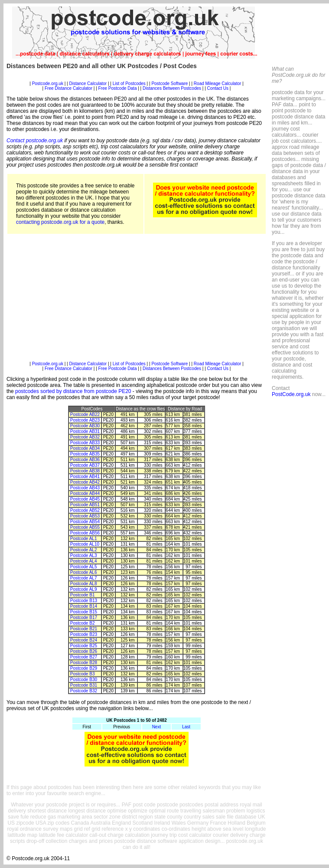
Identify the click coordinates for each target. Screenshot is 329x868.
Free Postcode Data (118, 88)
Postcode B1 (83, 595)
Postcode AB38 (85, 471)
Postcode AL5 (84, 567)
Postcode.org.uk (48, 84)
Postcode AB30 (85, 426)
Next (157, 727)
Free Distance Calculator (68, 88)
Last (186, 727)
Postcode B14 (84, 606)
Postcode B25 (84, 646)
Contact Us (218, 88)
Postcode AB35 (85, 454)
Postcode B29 (84, 668)
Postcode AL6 (84, 572)
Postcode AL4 (84, 561)
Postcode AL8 (84, 584)
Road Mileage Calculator (218, 84)
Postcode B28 (84, 663)
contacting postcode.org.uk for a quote (60, 222)
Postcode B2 (83, 623)
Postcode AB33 (85, 443)
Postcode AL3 (84, 555)
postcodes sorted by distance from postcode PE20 (73, 391)
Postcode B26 (84, 651)
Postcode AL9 (84, 589)
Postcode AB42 (85, 482)
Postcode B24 (84, 640)
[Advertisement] (137, 301)
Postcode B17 (84, 617)
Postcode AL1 (84, 539)
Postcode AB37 (85, 465)
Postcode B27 (84, 657)
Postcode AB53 (85, 516)
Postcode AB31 (85, 431)
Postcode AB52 (85, 510)
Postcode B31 (84, 685)
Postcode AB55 (85, 527)
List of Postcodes (129, 84)
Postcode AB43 (85, 488)
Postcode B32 (84, 691)
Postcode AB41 (85, 477)
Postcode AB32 (85, 437)
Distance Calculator (88, 84)
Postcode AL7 (84, 578)
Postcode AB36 (85, 460)
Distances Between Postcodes (172, 88)
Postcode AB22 (85, 414)
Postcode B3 (83, 674)
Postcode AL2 (84, 550)
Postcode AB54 (85, 522)
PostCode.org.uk (291, 394)
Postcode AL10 (85, 544)
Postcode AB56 (85, 533)
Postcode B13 (84, 601)
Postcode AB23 (85, 420)
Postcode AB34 (85, 448)
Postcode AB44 (85, 493)
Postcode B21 (84, 629)
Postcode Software (169, 84)
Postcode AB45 (85, 499)
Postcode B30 (84, 680)
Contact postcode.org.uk (35, 141)
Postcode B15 (84, 612)
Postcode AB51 (85, 505)
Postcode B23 (84, 634)
